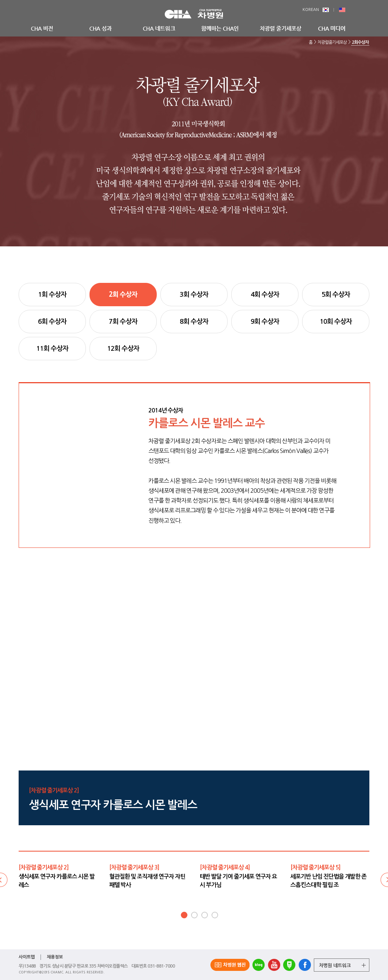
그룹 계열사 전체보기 (342, 965)
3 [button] (205, 915)
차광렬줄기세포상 (332, 42)
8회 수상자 (194, 322)
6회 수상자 (52, 322)
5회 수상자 (336, 295)
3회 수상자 (194, 295)
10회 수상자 (336, 322)
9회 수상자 (265, 322)
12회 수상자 (123, 349)
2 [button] (194, 915)
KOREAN (316, 10)
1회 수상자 (52, 295)
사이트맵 (27, 957)
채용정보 (55, 957)
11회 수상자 (52, 349)
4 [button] (215, 915)
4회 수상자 (265, 295)
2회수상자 (360, 42)
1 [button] (184, 915)
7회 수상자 (123, 322)
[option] (58, 876)
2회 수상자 (123, 295)
